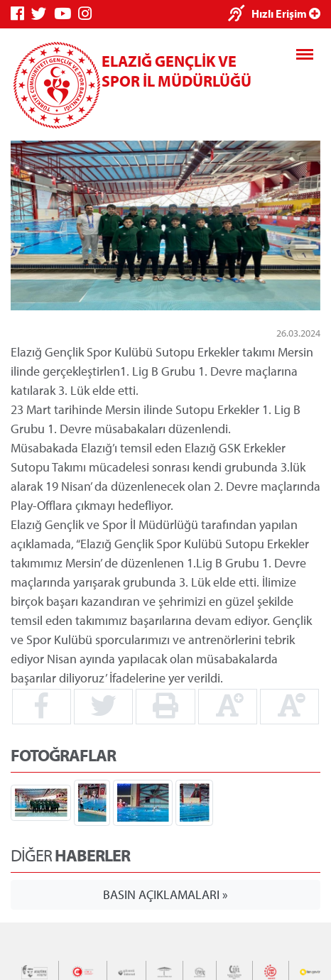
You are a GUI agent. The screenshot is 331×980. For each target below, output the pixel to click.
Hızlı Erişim (286, 13)
